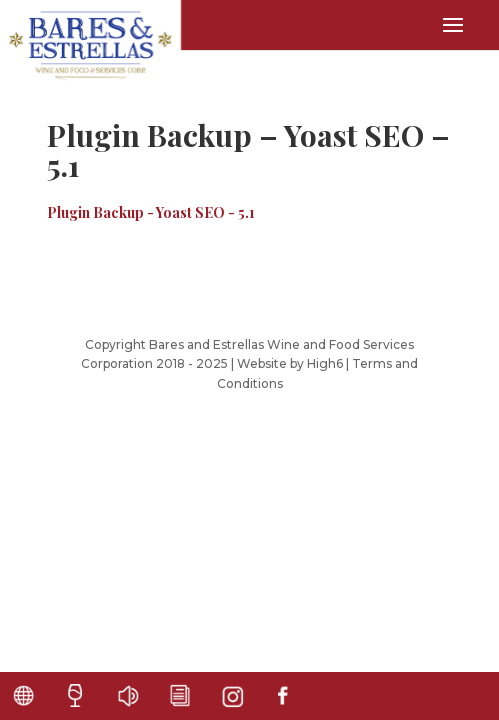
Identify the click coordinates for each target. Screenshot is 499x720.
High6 (325, 363)
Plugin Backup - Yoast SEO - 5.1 (151, 212)
